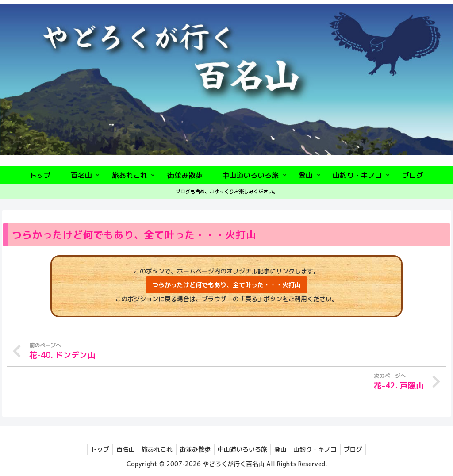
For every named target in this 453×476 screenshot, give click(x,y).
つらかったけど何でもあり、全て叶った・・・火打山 (226, 285)
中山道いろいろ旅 (244, 449)
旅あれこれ (154, 449)
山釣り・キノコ (321, 449)
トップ (92, 449)
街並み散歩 (194, 449)
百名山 (120, 449)
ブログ (361, 449)
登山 (284, 449)
